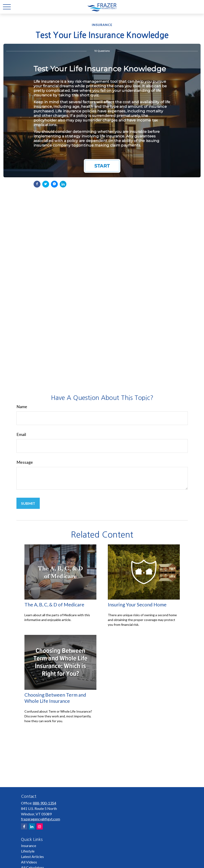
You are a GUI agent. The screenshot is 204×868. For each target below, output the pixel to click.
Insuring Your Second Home (137, 604)
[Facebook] (24, 826)
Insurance (29, 846)
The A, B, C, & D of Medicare (54, 604)
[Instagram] (40, 826)
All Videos (29, 862)
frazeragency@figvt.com (41, 819)
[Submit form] (28, 503)
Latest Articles (32, 856)
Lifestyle (28, 851)
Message (25, 462)
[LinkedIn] (32, 826)
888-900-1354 (45, 803)
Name (22, 407)
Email (21, 434)
